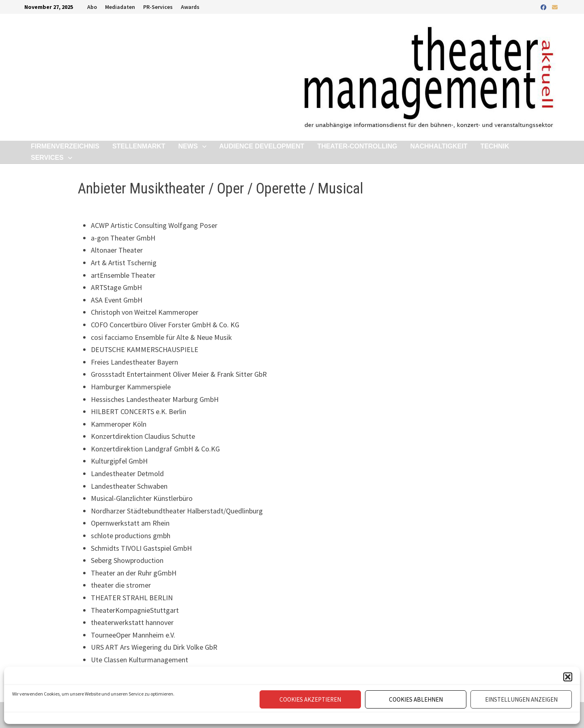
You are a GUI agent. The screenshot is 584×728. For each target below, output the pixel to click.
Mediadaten (120, 7)
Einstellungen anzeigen (521, 699)
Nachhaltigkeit (439, 146)
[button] (568, 677)
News (188, 146)
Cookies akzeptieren (310, 699)
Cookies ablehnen (416, 699)
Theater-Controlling (357, 146)
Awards (190, 7)
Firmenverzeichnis (65, 146)
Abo (92, 7)
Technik (495, 146)
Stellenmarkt (139, 146)
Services (47, 158)
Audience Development (262, 146)
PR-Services (158, 7)
